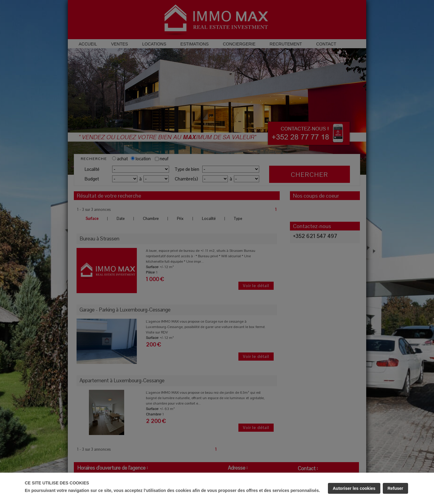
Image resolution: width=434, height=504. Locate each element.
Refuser (395, 488)
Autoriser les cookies (354, 488)
